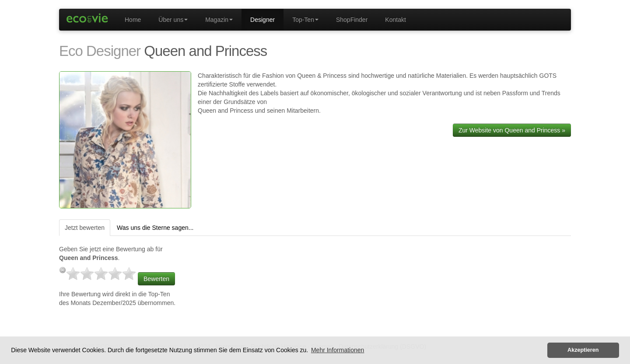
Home (133, 20)
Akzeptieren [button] (583, 350)
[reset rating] (63, 270)
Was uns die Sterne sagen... (155, 228)
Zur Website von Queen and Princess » (512, 130)
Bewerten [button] (156, 279)
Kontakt (395, 20)
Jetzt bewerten (85, 228)
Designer (262, 20)
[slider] (101, 274)
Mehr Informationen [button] (338, 350)
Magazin (219, 20)
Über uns (173, 20)
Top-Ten (305, 20)
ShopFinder (352, 20)
